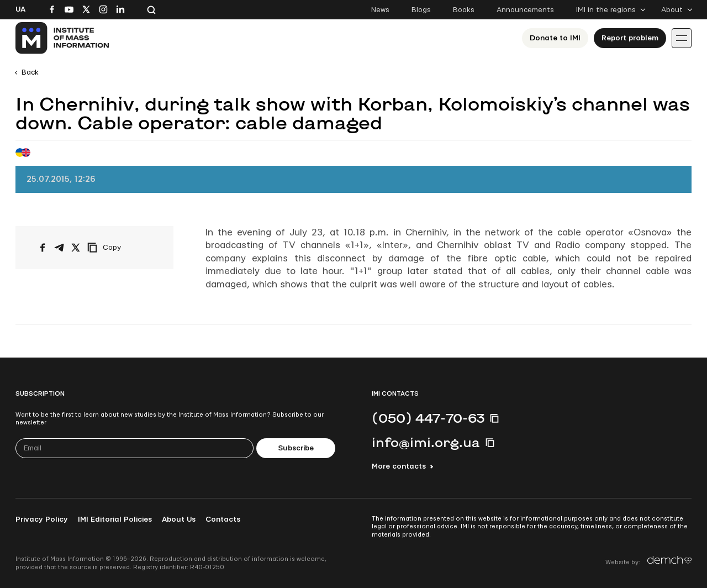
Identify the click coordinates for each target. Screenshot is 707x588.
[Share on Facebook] (43, 248)
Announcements (525, 10)
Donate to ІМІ (555, 38)
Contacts (223, 519)
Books (464, 10)
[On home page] (63, 38)
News (380, 10)
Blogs (421, 10)
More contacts (399, 466)
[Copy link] (119, 248)
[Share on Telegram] (59, 248)
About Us (179, 519)
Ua (20, 9)
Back (30, 72)
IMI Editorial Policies (115, 519)
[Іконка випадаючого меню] (682, 38)
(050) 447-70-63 (428, 418)
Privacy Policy (42, 519)
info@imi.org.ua (426, 442)
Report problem (630, 38)
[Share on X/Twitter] (76, 248)
